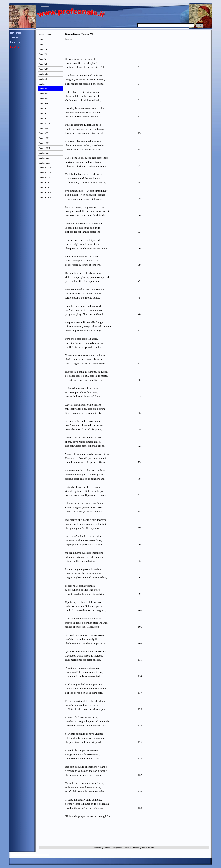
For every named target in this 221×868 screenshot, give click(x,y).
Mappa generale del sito (144, 848)
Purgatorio (118, 848)
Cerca (200, 25)
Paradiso (128, 848)
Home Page (98, 848)
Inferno (108, 848)
